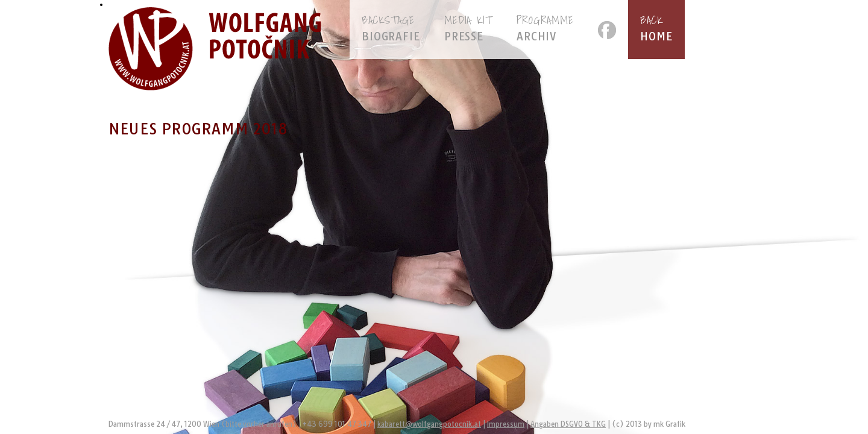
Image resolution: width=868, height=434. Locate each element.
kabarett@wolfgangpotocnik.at (429, 424)
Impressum (506, 424)
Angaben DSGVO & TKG (568, 424)
